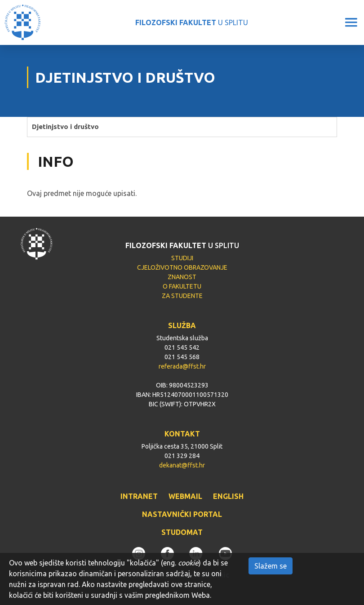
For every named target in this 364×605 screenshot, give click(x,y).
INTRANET (139, 496)
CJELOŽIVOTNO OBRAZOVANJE (182, 267)
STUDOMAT (182, 532)
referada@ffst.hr (182, 366)
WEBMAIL (185, 496)
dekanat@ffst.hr (182, 465)
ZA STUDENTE (182, 296)
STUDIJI (182, 258)
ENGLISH (228, 496)
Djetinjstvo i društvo (65, 127)
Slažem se (271, 566)
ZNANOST (182, 277)
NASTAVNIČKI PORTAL (182, 514)
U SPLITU (192, 22)
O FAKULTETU (182, 286)
